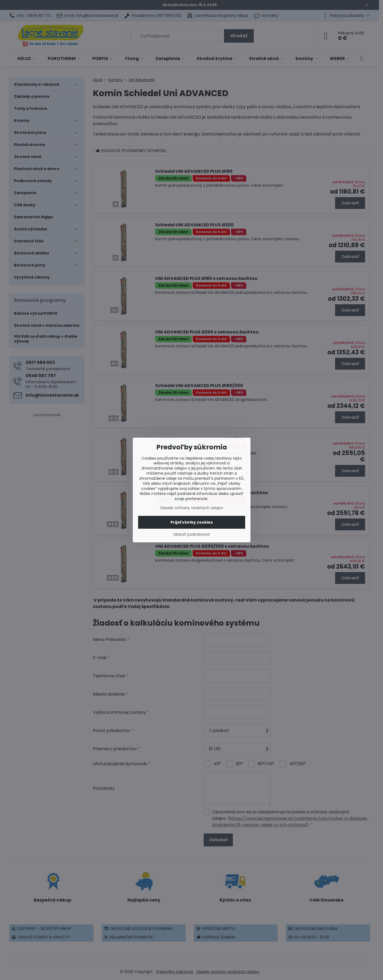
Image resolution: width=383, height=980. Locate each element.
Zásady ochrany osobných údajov (192, 508)
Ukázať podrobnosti (192, 534)
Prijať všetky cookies (192, 522)
